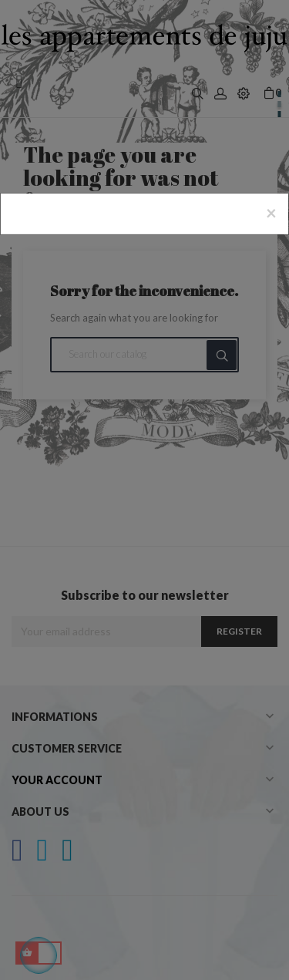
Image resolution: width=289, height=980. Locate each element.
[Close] (271, 213)
